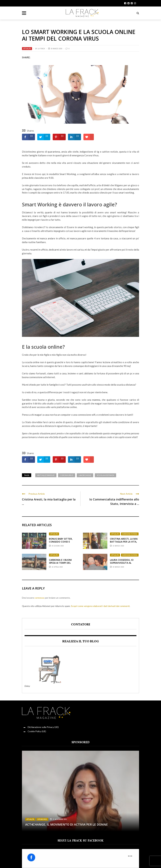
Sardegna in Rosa (130, 534)
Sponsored (42, 819)
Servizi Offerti (109, 860)
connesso (39, 598)
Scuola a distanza (105, 475)
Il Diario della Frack (71, 860)
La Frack (41, 49)
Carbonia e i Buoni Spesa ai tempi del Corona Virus (60, 563)
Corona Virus (67, 475)
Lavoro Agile (85, 475)
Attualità (27, 49)
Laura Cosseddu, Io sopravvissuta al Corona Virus (122, 563)
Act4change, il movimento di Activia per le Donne (67, 824)
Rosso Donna (12, 860)
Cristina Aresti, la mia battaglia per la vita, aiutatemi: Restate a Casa (124, 543)
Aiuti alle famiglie (46, 475)
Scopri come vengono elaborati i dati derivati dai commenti (100, 606)
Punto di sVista (92, 860)
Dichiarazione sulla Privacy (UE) (43, 727)
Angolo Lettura (50, 860)
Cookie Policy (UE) (37, 731)
